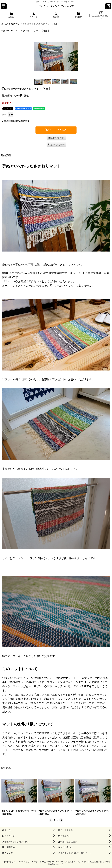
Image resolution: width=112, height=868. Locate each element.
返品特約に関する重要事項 (16, 121)
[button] (4, 6)
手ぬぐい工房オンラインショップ (56, 6)
